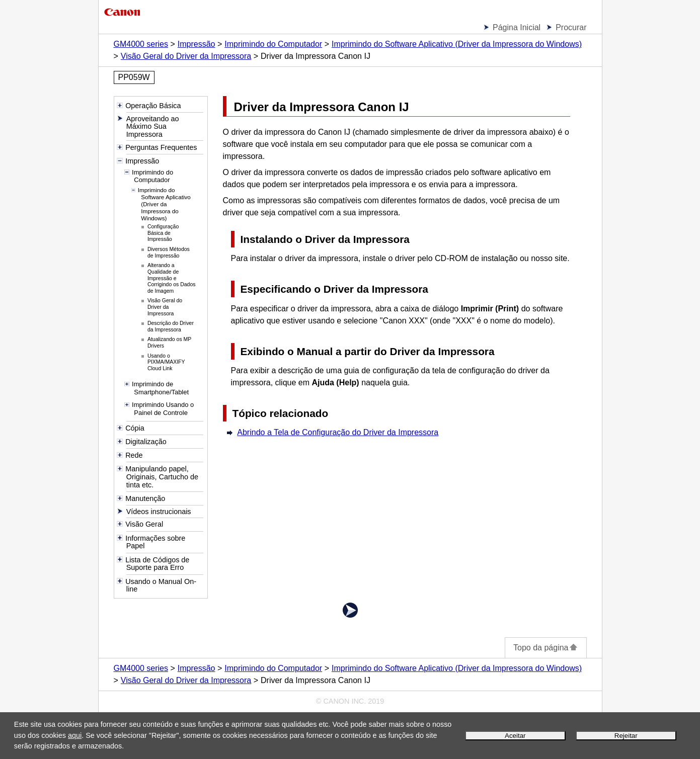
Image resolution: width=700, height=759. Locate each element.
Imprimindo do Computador (273, 44)
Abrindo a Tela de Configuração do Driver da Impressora (338, 432)
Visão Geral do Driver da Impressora (186, 56)
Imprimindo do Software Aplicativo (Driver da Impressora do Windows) (457, 44)
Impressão (197, 44)
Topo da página (546, 648)
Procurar (571, 27)
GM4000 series (141, 44)
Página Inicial (517, 27)
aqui (75, 735)
